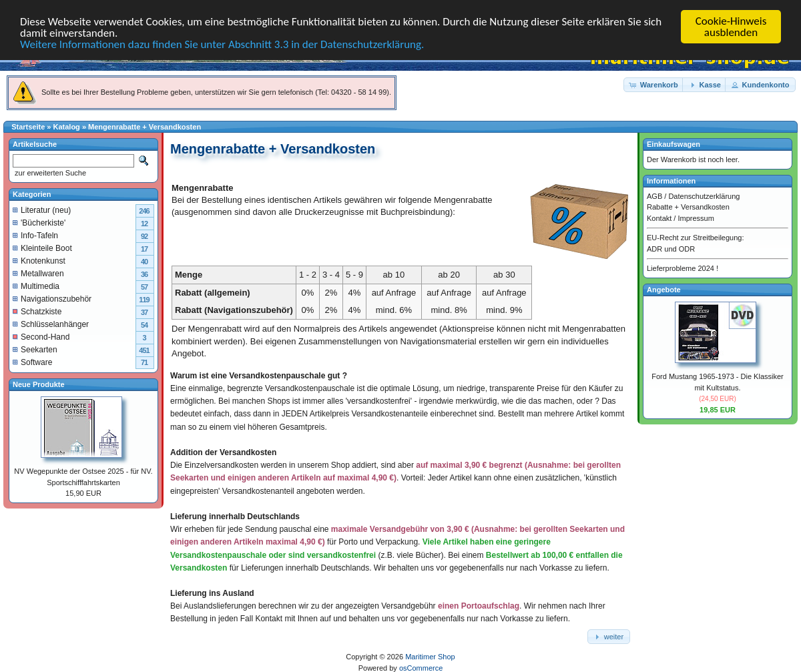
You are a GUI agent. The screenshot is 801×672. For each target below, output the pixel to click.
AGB (654, 196)
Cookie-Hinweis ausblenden (731, 27)
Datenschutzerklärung (704, 196)
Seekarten (35, 349)
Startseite (28, 127)
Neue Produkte (39, 384)
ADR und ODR (671, 248)
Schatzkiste (37, 311)
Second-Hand (41, 336)
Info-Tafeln (35, 235)
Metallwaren (38, 273)
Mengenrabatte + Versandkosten (145, 127)
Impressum (696, 218)
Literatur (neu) (42, 210)
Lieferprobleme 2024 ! (683, 268)
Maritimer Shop (430, 657)
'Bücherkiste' (39, 222)
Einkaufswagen (674, 144)
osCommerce (421, 668)
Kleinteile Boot (42, 248)
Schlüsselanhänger (51, 324)
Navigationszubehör (52, 298)
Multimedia (36, 286)
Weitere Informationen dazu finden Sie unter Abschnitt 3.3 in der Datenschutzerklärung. (222, 44)
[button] (654, 84)
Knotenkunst (39, 260)
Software (32, 362)
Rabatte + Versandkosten (688, 207)
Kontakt (659, 218)
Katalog (67, 127)
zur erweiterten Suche (49, 173)
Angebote (664, 289)
